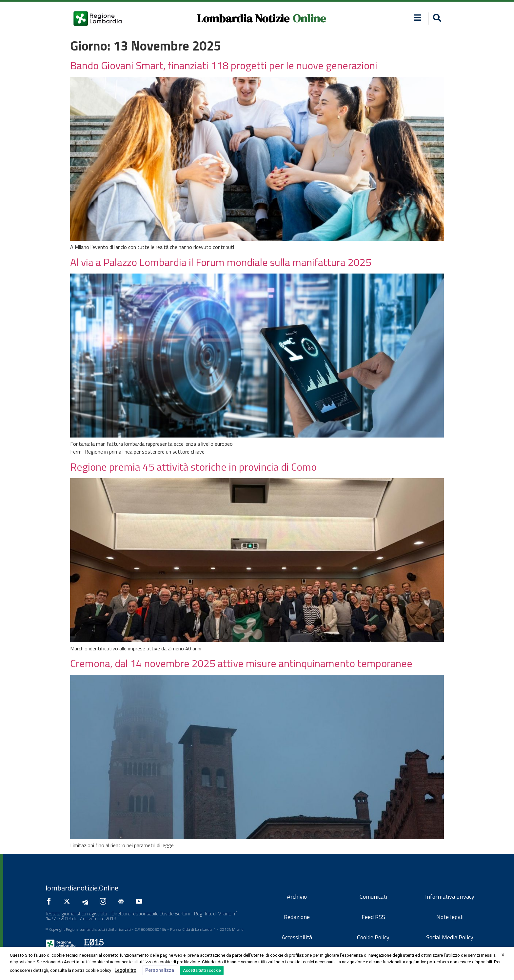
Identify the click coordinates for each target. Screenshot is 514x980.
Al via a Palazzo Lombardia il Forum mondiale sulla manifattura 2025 (221, 262)
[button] (436, 19)
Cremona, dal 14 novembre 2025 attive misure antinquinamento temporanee (241, 663)
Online (309, 18)
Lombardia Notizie (243, 18)
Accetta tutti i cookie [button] (202, 970)
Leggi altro (126, 970)
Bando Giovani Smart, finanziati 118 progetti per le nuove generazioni (224, 65)
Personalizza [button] (160, 970)
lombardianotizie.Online (82, 888)
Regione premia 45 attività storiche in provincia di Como (193, 467)
